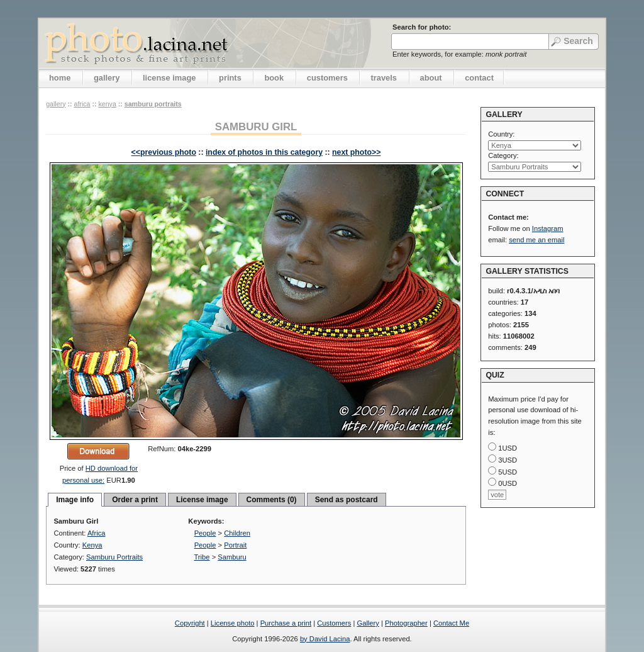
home (60, 78)
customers (327, 78)
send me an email (536, 240)
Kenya (107, 104)
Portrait (235, 545)
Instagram (548, 228)
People (205, 533)
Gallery (368, 623)
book (274, 78)
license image (169, 78)
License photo (233, 623)
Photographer (406, 623)
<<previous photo (164, 152)
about (431, 78)
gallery (107, 78)
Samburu (232, 557)
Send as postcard (347, 500)
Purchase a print (286, 623)
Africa (82, 104)
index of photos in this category (264, 152)
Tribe (202, 557)
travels (384, 78)
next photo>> (356, 152)
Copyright (190, 623)
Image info (75, 500)
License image (202, 500)
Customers (334, 623)
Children (237, 533)
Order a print (135, 500)
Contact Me (451, 623)
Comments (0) (272, 500)
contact (479, 78)
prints (230, 78)
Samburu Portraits (153, 104)
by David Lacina (325, 639)
